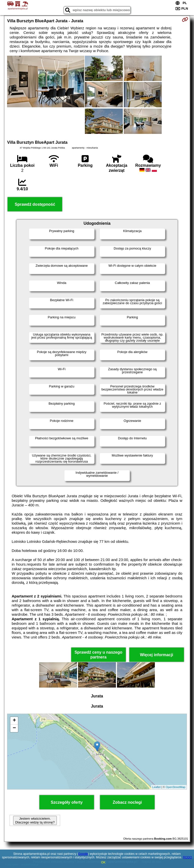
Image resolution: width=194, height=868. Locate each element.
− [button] (14, 728)
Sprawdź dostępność (35, 204)
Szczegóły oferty (67, 802)
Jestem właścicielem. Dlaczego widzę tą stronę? (35, 820)
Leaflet (156, 787)
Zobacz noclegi (127, 802)
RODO (187, 857)
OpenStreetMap (176, 787)
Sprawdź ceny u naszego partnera (98, 655)
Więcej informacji (156, 655)
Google (83, 854)
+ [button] (14, 721)
